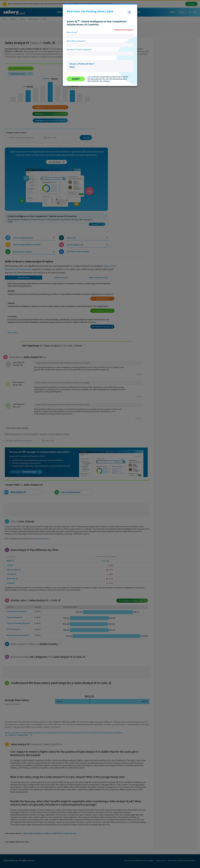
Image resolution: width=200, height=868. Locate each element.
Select (72, 67)
